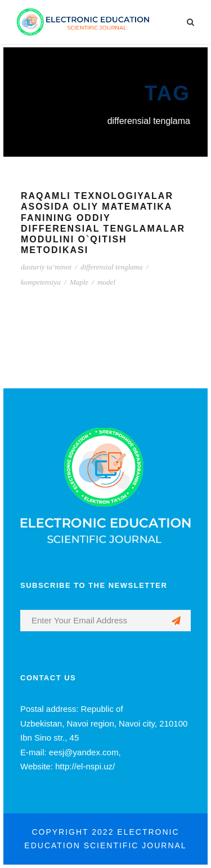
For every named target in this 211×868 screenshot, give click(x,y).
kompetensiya (41, 282)
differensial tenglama (111, 267)
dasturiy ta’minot (46, 267)
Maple (79, 282)
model (106, 282)
